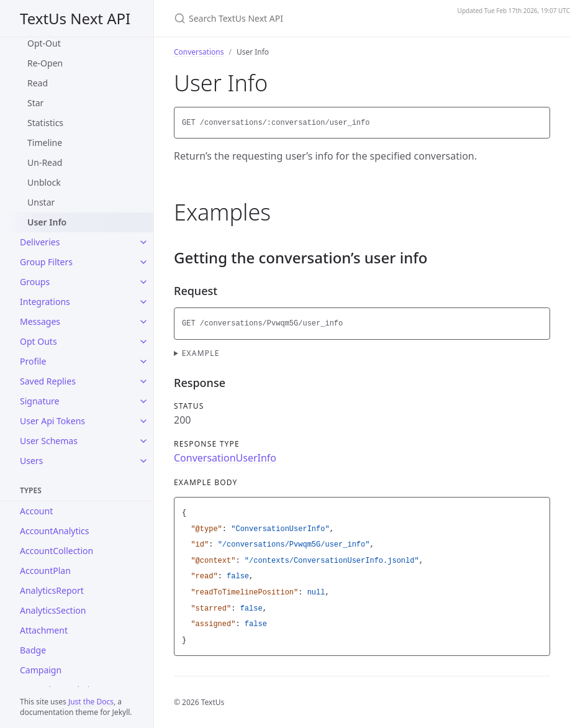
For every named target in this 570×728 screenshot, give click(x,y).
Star (35, 103)
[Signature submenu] (143, 401)
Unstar (41, 202)
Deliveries (40, 242)
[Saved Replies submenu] (143, 381)
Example (201, 353)
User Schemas (49, 441)
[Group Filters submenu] (143, 262)
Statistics (45, 123)
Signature (40, 401)
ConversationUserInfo (225, 458)
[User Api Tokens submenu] (143, 421)
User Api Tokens (52, 421)
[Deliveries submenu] (143, 242)
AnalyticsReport (52, 590)
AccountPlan (45, 571)
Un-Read (45, 162)
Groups (35, 282)
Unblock (44, 182)
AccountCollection (57, 551)
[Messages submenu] (143, 322)
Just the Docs (91, 702)
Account (36, 511)
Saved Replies (48, 381)
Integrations (45, 302)
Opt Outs (38, 341)
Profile (33, 361)
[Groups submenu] (143, 282)
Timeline (45, 143)
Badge (33, 650)
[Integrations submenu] (143, 302)
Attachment (44, 630)
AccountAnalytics (55, 531)
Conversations (199, 52)
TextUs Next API (75, 18)
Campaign (41, 670)
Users (31, 461)
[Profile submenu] (143, 362)
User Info (47, 222)
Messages (40, 321)
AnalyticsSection (53, 610)
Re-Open (45, 63)
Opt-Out (44, 43)
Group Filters (46, 262)
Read (38, 83)
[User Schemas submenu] (143, 441)
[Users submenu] (143, 461)
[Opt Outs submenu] (143, 342)
